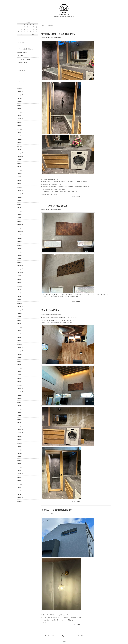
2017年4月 (20, 412)
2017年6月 (20, 406)
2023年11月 (20, 153)
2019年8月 (20, 317)
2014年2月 (20, 488)
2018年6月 (20, 365)
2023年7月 (20, 167)
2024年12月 (20, 119)
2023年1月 (20, 184)
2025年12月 (20, 92)
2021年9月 (20, 235)
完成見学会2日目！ (50, 310)
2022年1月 (20, 221)
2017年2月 (20, 419)
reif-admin (59, 38)
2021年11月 (20, 228)
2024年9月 (20, 126)
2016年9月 (20, 436)
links (82, 636)
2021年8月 (20, 238)
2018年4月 (20, 371)
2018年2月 (20, 378)
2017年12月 (20, 385)
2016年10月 (20, 433)
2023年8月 (20, 163)
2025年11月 (20, 95)
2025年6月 (20, 105)
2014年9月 (20, 477)
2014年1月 (20, 491)
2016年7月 (20, 443)
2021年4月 (20, 252)
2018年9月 (20, 354)
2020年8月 (20, 276)
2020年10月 (20, 272)
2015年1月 (20, 470)
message (72, 636)
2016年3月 (20, 457)
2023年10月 (20, 156)
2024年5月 (20, 139)
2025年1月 (20, 115)
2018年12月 (20, 344)
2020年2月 (20, 296)
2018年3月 (20, 375)
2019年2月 (20, 337)
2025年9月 (20, 98)
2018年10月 (20, 351)
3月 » (34, 35)
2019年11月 (20, 307)
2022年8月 (20, 201)
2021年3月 (20, 255)
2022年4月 (20, 211)
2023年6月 (20, 170)
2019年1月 (20, 341)
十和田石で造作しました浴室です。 (59, 34)
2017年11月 (20, 389)
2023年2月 (20, 180)
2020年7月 (20, 279)
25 (31, 31)
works (45, 636)
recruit (67, 636)
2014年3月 (20, 484)
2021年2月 (20, 259)
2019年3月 (20, 334)
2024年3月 (20, 143)
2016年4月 (20, 453)
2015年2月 (20, 467)
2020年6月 (20, 283)
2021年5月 (20, 249)
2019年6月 (20, 324)
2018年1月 (20, 382)
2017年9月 (20, 395)
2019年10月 (20, 310)
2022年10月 (20, 194)
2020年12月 (20, 266)
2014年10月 (20, 474)
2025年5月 (20, 109)
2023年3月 (20, 177)
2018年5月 (20, 368)
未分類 (79, 197)
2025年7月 (20, 102)
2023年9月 (20, 160)
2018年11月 (20, 348)
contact (87, 636)
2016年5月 (20, 450)
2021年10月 (20, 232)
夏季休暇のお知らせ (22, 63)
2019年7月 (20, 320)
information (58, 636)
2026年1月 (20, 88)
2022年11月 (20, 191)
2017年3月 (20, 416)
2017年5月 (20, 409)
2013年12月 (20, 494)
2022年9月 (20, 197)
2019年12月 (20, 303)
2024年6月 (20, 136)
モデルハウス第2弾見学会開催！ (57, 510)
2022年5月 (20, 208)
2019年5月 (20, 327)
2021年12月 (20, 225)
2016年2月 (20, 460)
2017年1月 (20, 423)
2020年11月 (20, 269)
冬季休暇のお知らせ (22, 52)
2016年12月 (20, 426)
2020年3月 (20, 293)
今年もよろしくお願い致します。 (25, 49)
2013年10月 (20, 501)
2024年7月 (20, 133)
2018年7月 (20, 361)
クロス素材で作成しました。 (56, 206)
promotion (78, 636)
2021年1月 (20, 262)
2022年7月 (20, 204)
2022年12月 (20, 187)
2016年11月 (20, 429)
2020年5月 (20, 286)
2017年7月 (20, 402)
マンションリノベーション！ (24, 59)
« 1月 (22, 35)
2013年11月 (20, 498)
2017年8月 (20, 399)
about (49, 636)
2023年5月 (20, 173)
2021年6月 (20, 245)
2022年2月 (20, 218)
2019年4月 (20, 330)
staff (53, 636)
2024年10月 (20, 122)
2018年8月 (20, 358)
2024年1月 (20, 146)
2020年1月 (20, 300)
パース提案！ (21, 56)
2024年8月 (20, 129)
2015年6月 (20, 464)
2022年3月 (20, 214)
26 (33, 31)
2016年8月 (20, 440)
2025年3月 (20, 112)
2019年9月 (20, 313)
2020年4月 (20, 290)
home (41, 636)
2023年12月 (20, 150)
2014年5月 (20, 481)
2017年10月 (20, 392)
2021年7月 (20, 242)
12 (33, 28)
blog (63, 636)
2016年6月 (20, 447)
